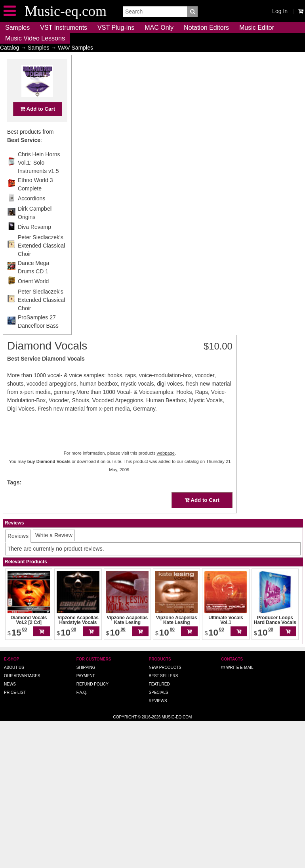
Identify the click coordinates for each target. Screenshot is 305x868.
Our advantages (22, 676)
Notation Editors (206, 28)
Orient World (33, 297)
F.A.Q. (82, 692)
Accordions (31, 214)
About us (14, 667)
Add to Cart (38, 124)
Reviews (158, 701)
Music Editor (257, 28)
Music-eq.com (177, 717)
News (10, 684)
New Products (165, 667)
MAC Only (159, 28)
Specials (159, 692)
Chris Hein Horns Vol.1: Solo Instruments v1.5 (39, 178)
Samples (17, 28)
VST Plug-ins (116, 28)
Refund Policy (92, 684)
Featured (159, 684)
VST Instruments (64, 28)
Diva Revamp (34, 242)
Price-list (15, 692)
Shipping (86, 667)
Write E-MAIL (237, 667)
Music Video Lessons (35, 38)
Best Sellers (164, 676)
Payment (86, 676)
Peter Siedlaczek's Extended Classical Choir (41, 261)
